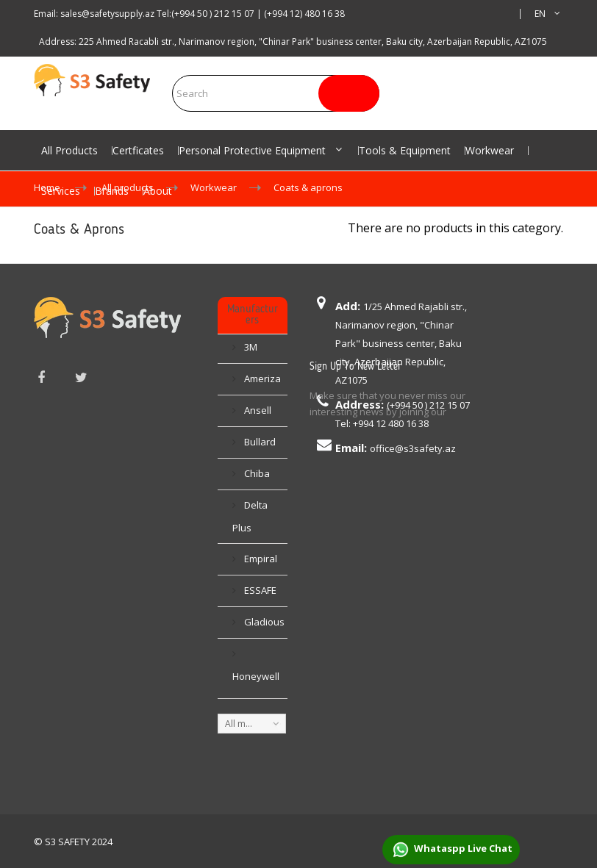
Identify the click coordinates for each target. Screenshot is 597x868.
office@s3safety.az (413, 448)
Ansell (257, 409)
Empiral (260, 557)
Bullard (259, 440)
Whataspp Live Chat (451, 850)
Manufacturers (252, 315)
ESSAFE (259, 589)
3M (250, 345)
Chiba (256, 472)
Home (47, 187)
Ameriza (261, 377)
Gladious (263, 620)
